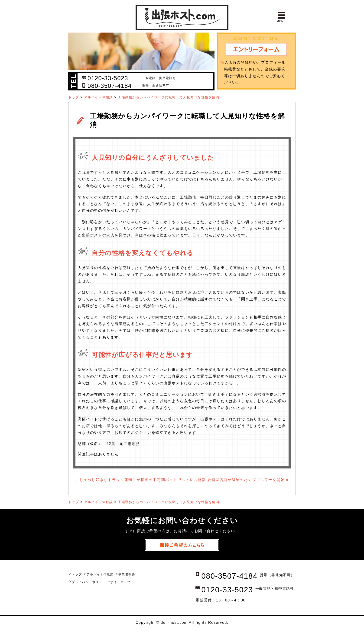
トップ (74, 97)
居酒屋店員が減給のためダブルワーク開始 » (248, 480)
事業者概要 (127, 574)
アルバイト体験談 (99, 97)
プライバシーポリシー (89, 582)
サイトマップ (120, 582)
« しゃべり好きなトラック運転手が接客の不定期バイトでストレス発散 (141, 480)
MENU (281, 21)
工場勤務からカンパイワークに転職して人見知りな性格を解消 (169, 97)
